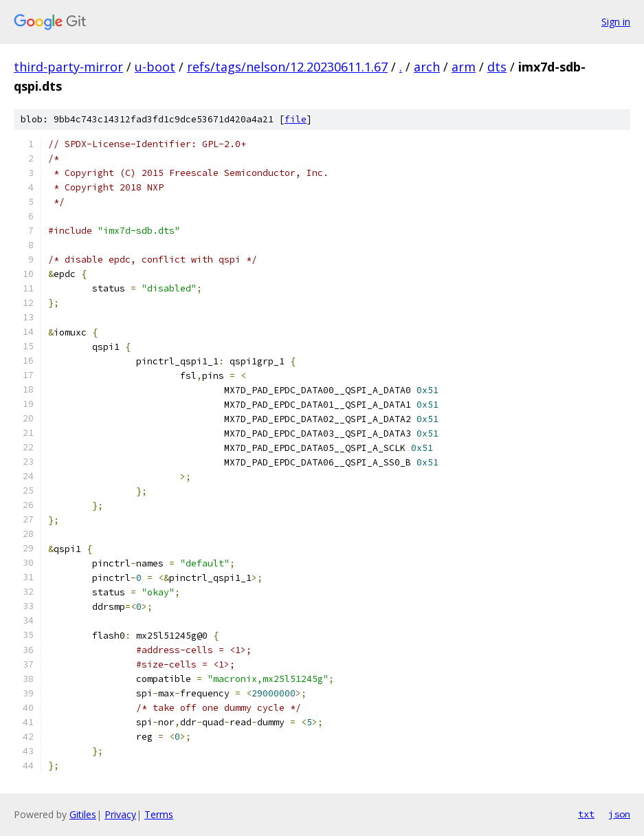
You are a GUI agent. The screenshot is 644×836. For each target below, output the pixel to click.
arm (464, 67)
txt (586, 814)
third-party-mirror (68, 67)
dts (497, 67)
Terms (159, 814)
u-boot (155, 67)
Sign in (616, 22)
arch (427, 67)
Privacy (120, 814)
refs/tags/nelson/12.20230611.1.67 (287, 67)
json (619, 814)
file (296, 119)
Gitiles (83, 814)
